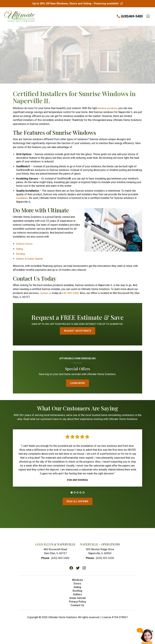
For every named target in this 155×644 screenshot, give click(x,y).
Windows (77, 582)
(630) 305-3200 (105, 560)
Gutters (77, 596)
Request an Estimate (77, 331)
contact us (46, 293)
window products (108, 108)
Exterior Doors (24, 244)
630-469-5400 (70, 293)
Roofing (21, 253)
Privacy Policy (77, 603)
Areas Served (77, 600)
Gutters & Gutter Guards (30, 258)
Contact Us (77, 607)
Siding (20, 248)
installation (22, 198)
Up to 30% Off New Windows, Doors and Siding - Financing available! (77, 4)
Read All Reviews (78, 503)
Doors (77, 585)
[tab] (72, 493)
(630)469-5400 (132, 16)
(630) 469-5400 (60, 560)
